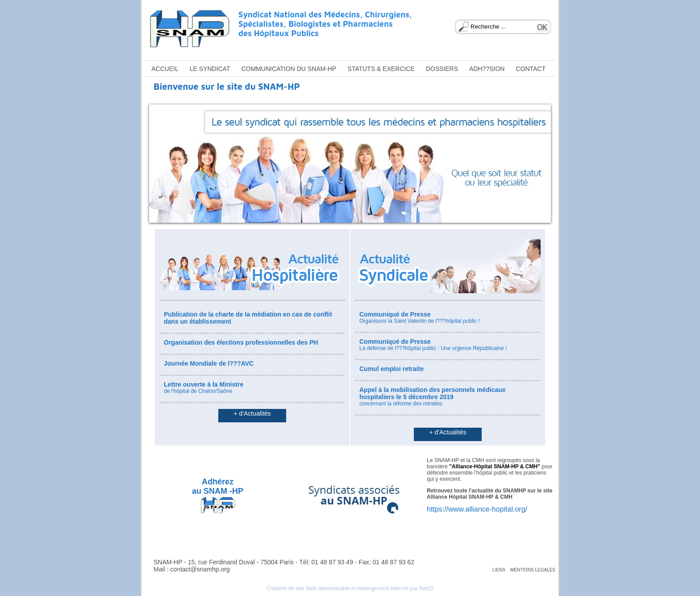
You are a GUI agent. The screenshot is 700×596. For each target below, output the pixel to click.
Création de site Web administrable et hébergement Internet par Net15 (350, 588)
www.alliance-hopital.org (487, 509)
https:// (437, 509)
